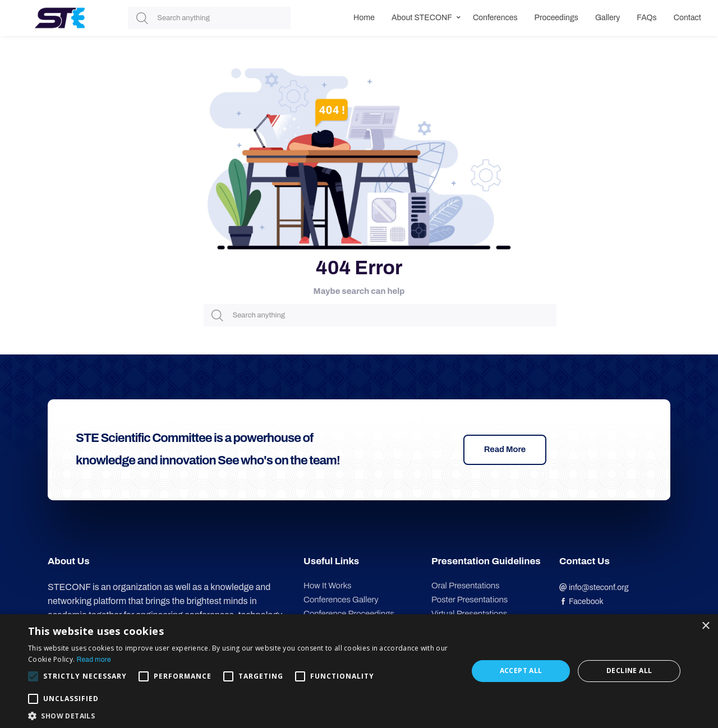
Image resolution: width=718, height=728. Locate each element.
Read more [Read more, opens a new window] (94, 660)
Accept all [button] (521, 671)
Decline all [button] (629, 671)
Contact (687, 18)
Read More (505, 449)
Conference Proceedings (349, 614)
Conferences (495, 18)
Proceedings (556, 18)
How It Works (327, 586)
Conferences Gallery (341, 600)
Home (364, 18)
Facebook (581, 602)
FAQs (646, 18)
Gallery (607, 18)
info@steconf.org (594, 588)
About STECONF (422, 18)
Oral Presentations (465, 586)
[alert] (359, 671)
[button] (241, 715)
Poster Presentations (470, 600)
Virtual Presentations (469, 614)
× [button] (705, 626)
